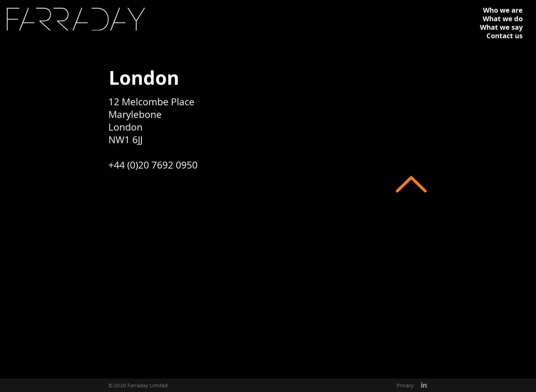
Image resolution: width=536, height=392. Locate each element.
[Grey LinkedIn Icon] (424, 385)
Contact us (505, 36)
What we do (503, 19)
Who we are (503, 10)
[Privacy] (405, 385)
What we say (501, 27)
